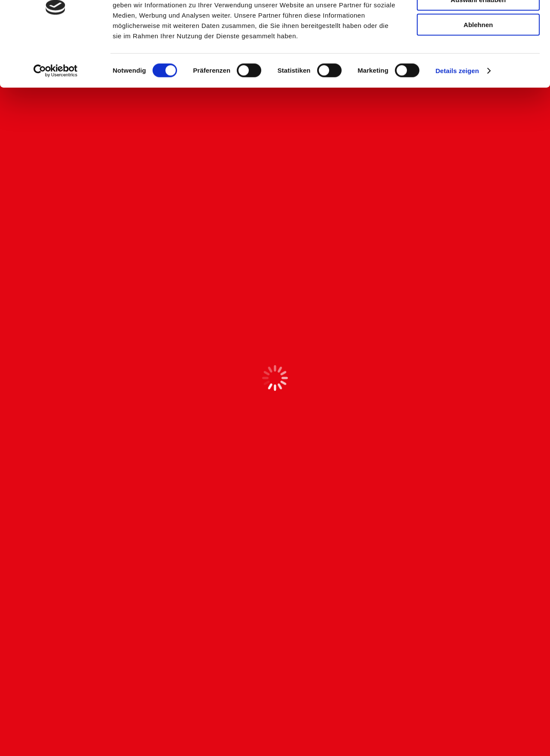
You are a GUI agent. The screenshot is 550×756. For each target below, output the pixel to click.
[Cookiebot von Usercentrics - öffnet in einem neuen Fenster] (56, 118)
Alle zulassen (478, 21)
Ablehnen (478, 72)
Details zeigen (457, 118)
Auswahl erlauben (478, 47)
